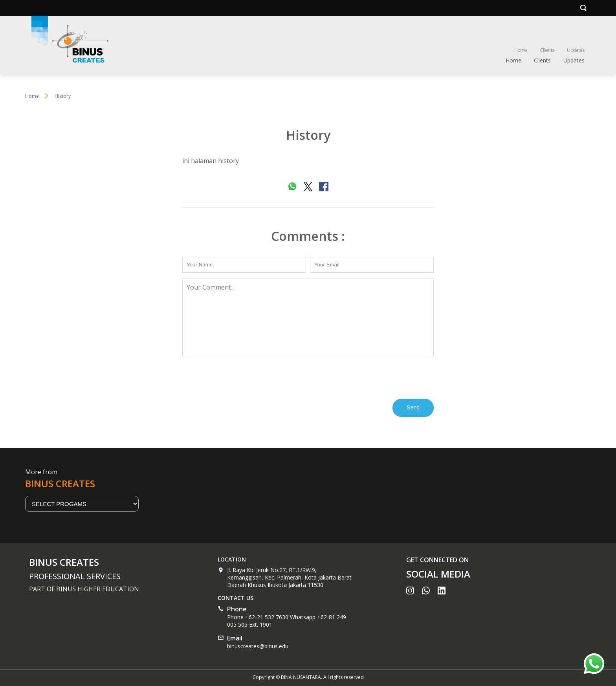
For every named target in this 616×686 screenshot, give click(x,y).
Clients (547, 50)
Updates (576, 50)
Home (521, 50)
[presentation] (242, 377)
